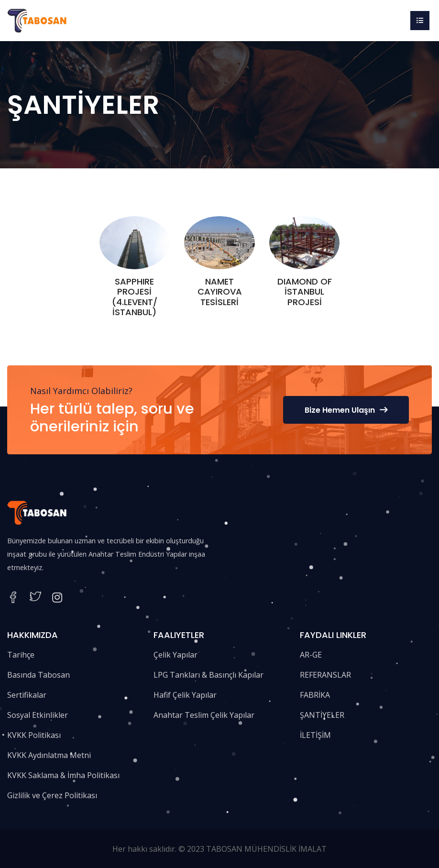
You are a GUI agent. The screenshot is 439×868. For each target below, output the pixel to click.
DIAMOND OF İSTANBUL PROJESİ (305, 292)
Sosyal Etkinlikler (38, 715)
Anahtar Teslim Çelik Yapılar (204, 715)
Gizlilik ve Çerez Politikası (52, 795)
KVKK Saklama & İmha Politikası (63, 775)
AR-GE (311, 655)
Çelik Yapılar (176, 655)
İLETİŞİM (315, 735)
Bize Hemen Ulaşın (346, 410)
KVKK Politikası (34, 735)
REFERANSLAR (325, 675)
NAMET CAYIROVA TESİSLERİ (220, 292)
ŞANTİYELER (322, 715)
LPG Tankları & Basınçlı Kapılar (209, 675)
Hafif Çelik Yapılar (185, 695)
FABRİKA (315, 695)
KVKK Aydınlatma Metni (49, 755)
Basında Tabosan (38, 675)
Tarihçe (21, 655)
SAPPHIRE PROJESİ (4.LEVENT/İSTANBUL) (135, 297)
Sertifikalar (27, 695)
